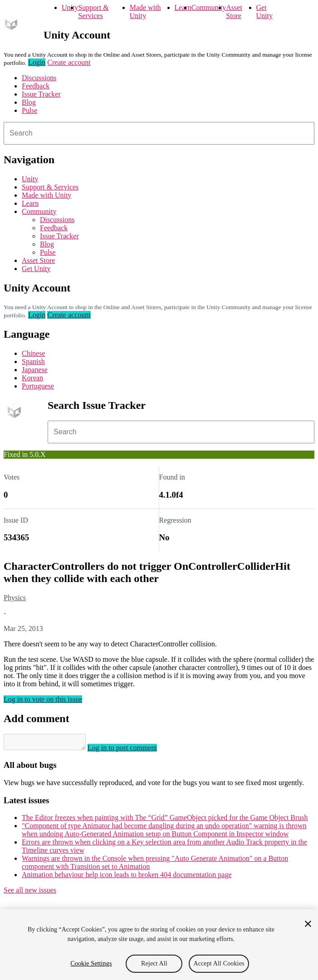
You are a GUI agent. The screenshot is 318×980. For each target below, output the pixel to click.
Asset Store (234, 12)
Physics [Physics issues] (15, 598)
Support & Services (93, 12)
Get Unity (264, 12)
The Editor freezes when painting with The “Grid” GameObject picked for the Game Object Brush (165, 820)
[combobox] (159, 133)
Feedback (36, 86)
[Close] (308, 924)
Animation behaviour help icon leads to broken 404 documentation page (127, 877)
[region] (159, 945)
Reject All (154, 963)
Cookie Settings (91, 963)
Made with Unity (145, 12)
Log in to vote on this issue (43, 699)
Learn (183, 7)
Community (209, 7)
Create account (69, 62)
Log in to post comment (131, 750)
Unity (70, 7)
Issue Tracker (41, 94)
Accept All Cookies (219, 963)
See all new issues (30, 893)
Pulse (30, 110)
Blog (29, 102)
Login (37, 62)
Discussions (39, 78)
